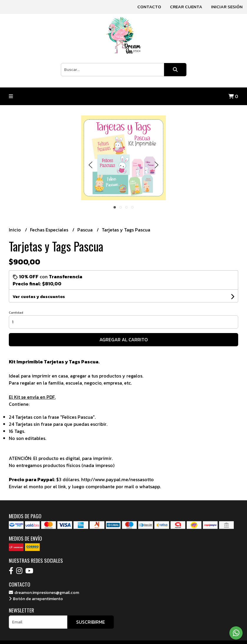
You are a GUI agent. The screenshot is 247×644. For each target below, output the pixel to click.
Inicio (15, 230)
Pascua (86, 230)
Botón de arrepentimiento (36, 599)
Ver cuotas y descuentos (39, 297)
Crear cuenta (186, 7)
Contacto (149, 7)
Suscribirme (91, 622)
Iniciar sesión (227, 7)
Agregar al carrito (123, 340)
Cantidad (16, 312)
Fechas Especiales (50, 230)
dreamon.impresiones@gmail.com (44, 592)
